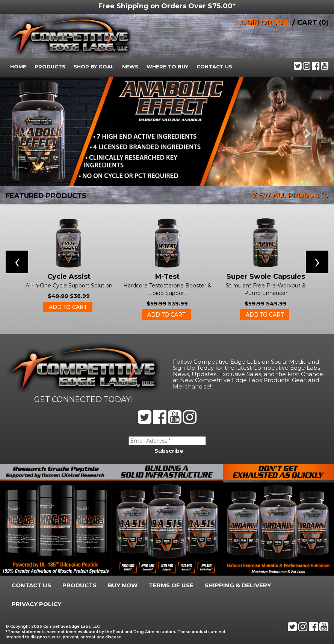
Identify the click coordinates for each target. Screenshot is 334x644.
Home (18, 67)
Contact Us (214, 67)
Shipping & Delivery (238, 585)
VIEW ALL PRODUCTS (290, 195)
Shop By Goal (94, 67)
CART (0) (313, 23)
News (130, 67)
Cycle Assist (69, 277)
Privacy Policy (36, 604)
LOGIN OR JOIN (263, 23)
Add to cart (68, 307)
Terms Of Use (171, 585)
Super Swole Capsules (266, 277)
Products (50, 67)
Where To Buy (167, 67)
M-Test (167, 277)
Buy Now (123, 585)
